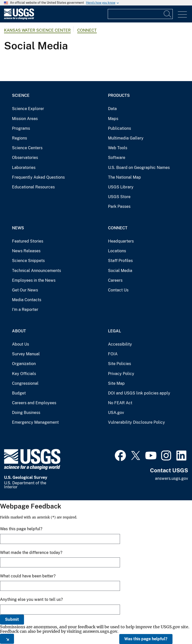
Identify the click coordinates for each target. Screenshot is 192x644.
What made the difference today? (31, 553)
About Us (20, 344)
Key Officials (24, 374)
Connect (87, 30)
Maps (113, 119)
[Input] (140, 14)
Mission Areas (25, 119)
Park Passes (119, 206)
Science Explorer (28, 109)
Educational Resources (33, 187)
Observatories (25, 158)
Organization (24, 364)
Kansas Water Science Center (37, 30)
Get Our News (25, 290)
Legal (114, 331)
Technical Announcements (36, 271)
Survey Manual (26, 354)
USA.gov (116, 413)
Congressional (25, 383)
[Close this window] (7, 639)
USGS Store (119, 197)
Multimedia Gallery (126, 138)
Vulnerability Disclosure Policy (136, 422)
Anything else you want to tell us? (31, 599)
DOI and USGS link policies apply (139, 393)
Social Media (120, 271)
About (19, 331)
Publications (119, 128)
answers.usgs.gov (171, 478)
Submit (12, 619)
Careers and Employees (34, 403)
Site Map (116, 383)
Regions (19, 138)
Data (112, 109)
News (18, 228)
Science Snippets (28, 261)
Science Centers (27, 148)
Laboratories (24, 168)
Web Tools (118, 148)
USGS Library (121, 187)
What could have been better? (28, 576)
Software (117, 158)
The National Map (124, 177)
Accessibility (120, 344)
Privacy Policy (121, 374)
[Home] (19, 18)
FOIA (113, 354)
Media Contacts (27, 300)
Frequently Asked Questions (38, 177)
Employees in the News (34, 280)
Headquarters (121, 241)
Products (119, 95)
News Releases (26, 251)
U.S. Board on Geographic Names (139, 168)
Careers (115, 280)
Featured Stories (28, 241)
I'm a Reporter (25, 310)
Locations (117, 251)
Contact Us (118, 290)
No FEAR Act (120, 403)
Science (21, 95)
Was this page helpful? (146, 639)
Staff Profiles (120, 261)
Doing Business (26, 413)
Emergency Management (35, 422)
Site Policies (119, 364)
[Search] (168, 14)
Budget (19, 393)
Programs (21, 128)
